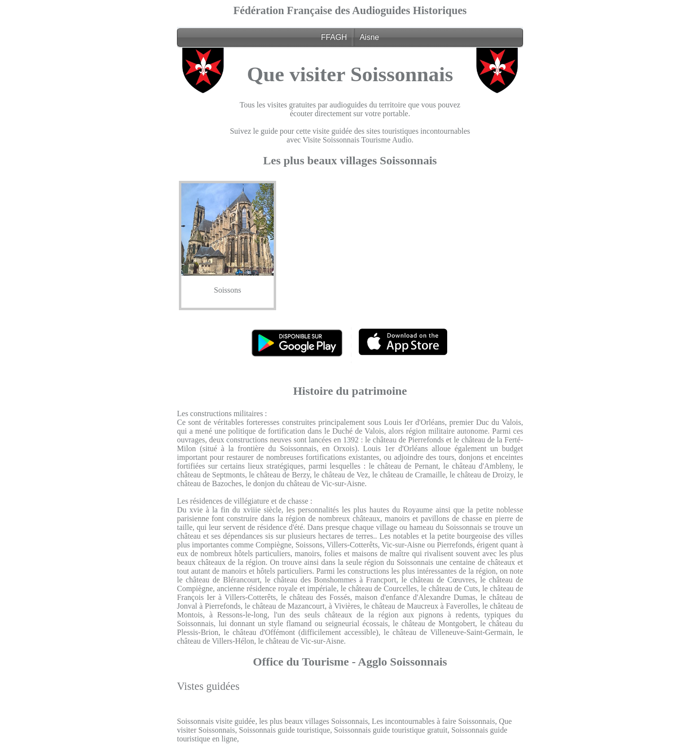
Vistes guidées (208, 686)
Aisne (369, 37)
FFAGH (334, 37)
